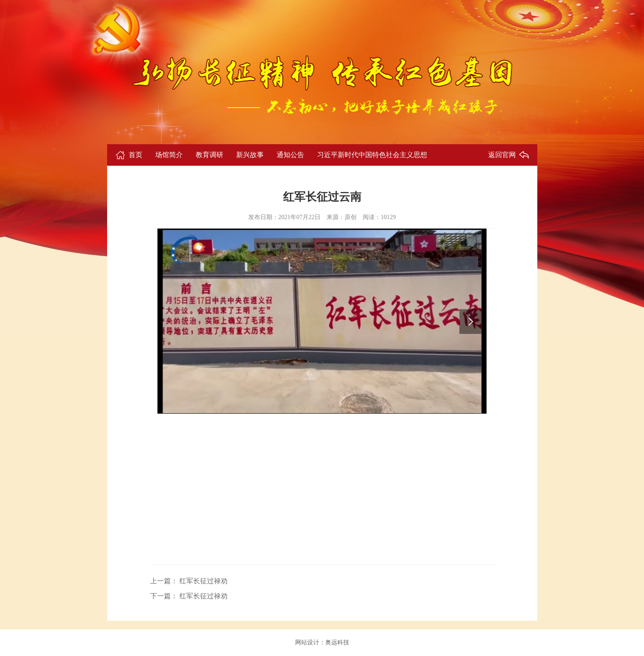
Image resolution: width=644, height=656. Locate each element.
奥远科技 (337, 642)
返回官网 (502, 155)
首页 (136, 155)
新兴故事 (250, 155)
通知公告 (290, 155)
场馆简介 (169, 155)
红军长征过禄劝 (203, 581)
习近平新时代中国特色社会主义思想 (372, 155)
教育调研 (210, 155)
